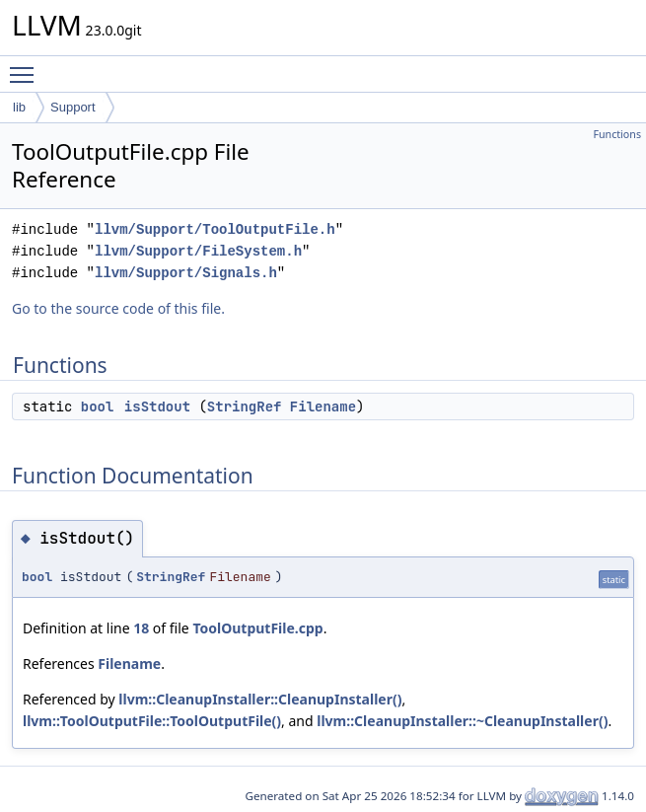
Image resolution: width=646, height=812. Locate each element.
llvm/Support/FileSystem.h (198, 251)
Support (73, 107)
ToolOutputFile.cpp (257, 628)
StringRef (245, 406)
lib (19, 107)
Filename (323, 406)
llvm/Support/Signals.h (186, 273)
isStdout (157, 406)
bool (98, 406)
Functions (617, 134)
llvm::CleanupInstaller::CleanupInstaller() (260, 699)
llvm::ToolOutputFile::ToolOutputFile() (152, 721)
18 (141, 628)
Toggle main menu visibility (27, 66)
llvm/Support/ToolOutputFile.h (215, 229)
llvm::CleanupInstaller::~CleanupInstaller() (462, 721)
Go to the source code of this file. (118, 308)
